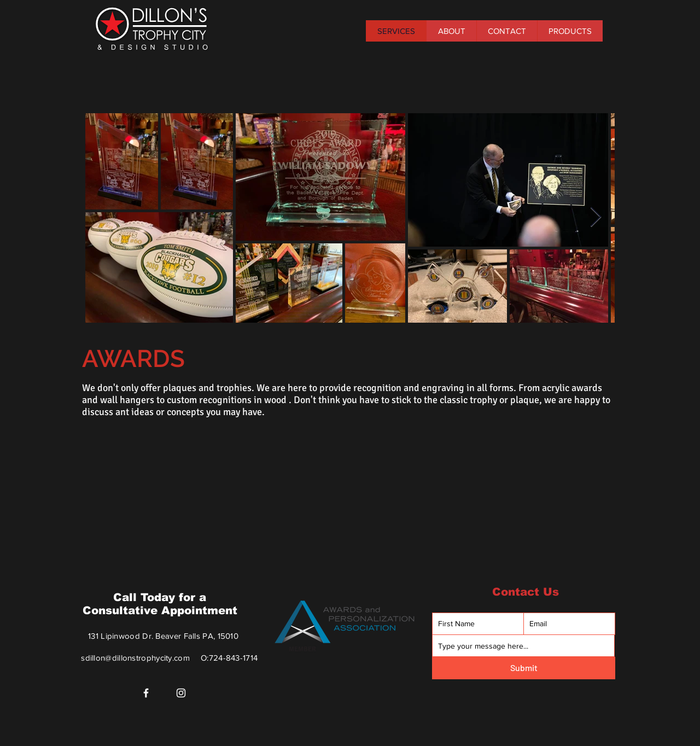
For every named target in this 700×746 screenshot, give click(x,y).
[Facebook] (146, 693)
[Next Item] (596, 217)
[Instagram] (181, 693)
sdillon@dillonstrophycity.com (135, 658)
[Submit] (524, 668)
